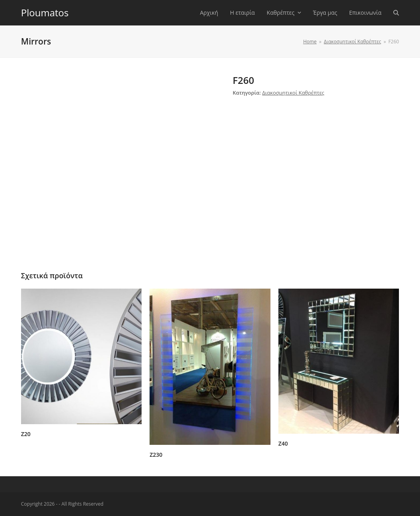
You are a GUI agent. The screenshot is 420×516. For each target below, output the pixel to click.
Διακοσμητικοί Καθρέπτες (293, 93)
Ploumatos (45, 13)
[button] (396, 13)
